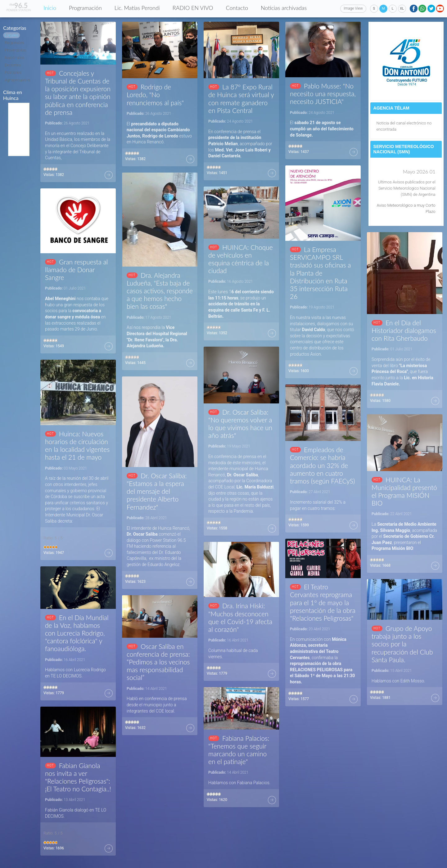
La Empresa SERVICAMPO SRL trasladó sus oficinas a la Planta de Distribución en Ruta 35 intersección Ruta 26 (320, 273)
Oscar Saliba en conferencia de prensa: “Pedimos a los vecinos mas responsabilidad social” (158, 662)
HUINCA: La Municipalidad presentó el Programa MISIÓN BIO (404, 491)
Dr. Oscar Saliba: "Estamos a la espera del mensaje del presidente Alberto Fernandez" (157, 491)
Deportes (13, 65)
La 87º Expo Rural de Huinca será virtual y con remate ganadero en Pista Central (241, 99)
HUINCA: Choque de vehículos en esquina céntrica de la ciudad (241, 259)
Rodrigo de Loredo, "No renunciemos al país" (155, 94)
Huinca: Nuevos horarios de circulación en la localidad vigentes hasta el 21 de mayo (77, 445)
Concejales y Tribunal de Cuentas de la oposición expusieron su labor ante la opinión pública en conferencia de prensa (78, 93)
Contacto (237, 8)
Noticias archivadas (284, 8)
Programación (85, 8)
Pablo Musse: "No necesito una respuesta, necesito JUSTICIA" (323, 94)
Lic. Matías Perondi (137, 8)
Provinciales (15, 50)
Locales (11, 35)
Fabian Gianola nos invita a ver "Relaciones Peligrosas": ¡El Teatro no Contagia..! (78, 777)
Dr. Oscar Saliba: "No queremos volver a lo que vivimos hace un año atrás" (240, 424)
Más (109, 175)
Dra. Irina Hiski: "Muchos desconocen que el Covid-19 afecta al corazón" (240, 617)
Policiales (13, 72)
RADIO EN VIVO (193, 8)
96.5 (19, 5)
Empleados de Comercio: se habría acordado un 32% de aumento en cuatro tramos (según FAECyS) (322, 465)
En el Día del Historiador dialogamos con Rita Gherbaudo (404, 330)
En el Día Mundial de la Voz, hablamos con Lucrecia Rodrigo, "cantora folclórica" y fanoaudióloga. (77, 633)
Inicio (50, 8)
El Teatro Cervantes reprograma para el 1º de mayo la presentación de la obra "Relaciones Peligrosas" (323, 602)
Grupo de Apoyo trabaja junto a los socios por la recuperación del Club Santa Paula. (402, 644)
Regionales (14, 43)
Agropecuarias (17, 80)
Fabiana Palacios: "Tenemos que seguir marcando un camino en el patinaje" (239, 750)
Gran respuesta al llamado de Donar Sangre (76, 270)
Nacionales (14, 58)
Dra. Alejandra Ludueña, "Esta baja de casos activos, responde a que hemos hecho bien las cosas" (160, 291)
